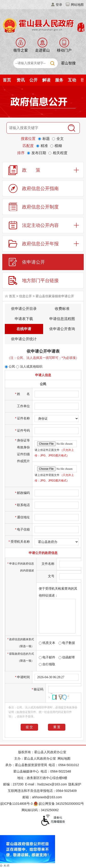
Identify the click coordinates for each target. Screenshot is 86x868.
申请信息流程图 (62, 319)
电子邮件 (47, 657)
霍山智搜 (68, 63)
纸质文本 (47, 643)
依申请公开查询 (62, 329)
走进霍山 (42, 50)
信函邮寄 (67, 657)
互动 (72, 80)
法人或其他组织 (29, 366)
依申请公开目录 (24, 309)
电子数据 (67, 643)
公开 (33, 80)
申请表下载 (24, 319)
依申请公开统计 (24, 339)
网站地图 (77, 5)
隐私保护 (75, 784)
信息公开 (25, 296)
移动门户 (64, 50)
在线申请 (24, 329)
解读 (46, 80)
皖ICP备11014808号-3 (17, 804)
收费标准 (62, 309)
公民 (10, 366)
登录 (59, 5)
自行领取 (47, 664)
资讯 (21, 80)
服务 (59, 80)
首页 (7, 80)
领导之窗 (21, 50)
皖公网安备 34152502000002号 (59, 804)
